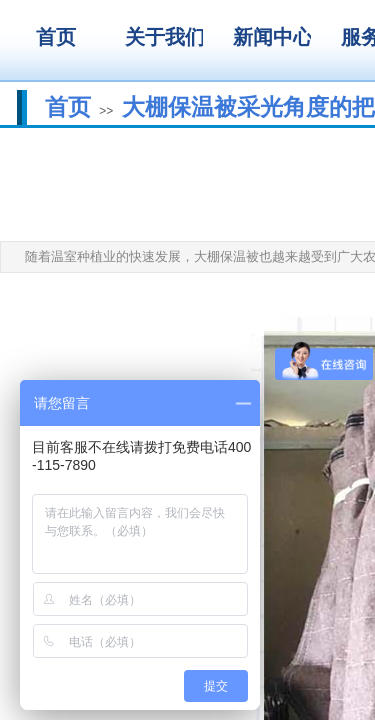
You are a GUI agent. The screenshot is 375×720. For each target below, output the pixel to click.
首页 (68, 107)
